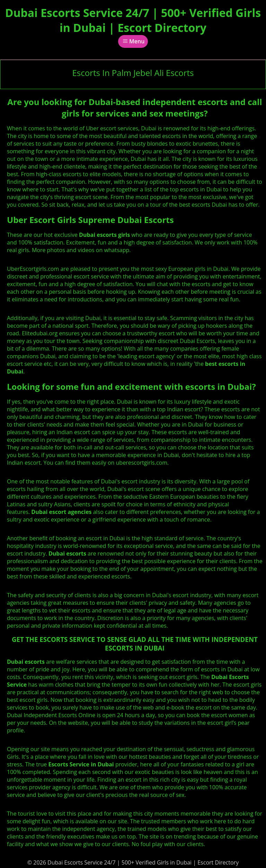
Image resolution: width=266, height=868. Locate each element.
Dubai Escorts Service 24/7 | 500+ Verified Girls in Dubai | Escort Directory (133, 20)
